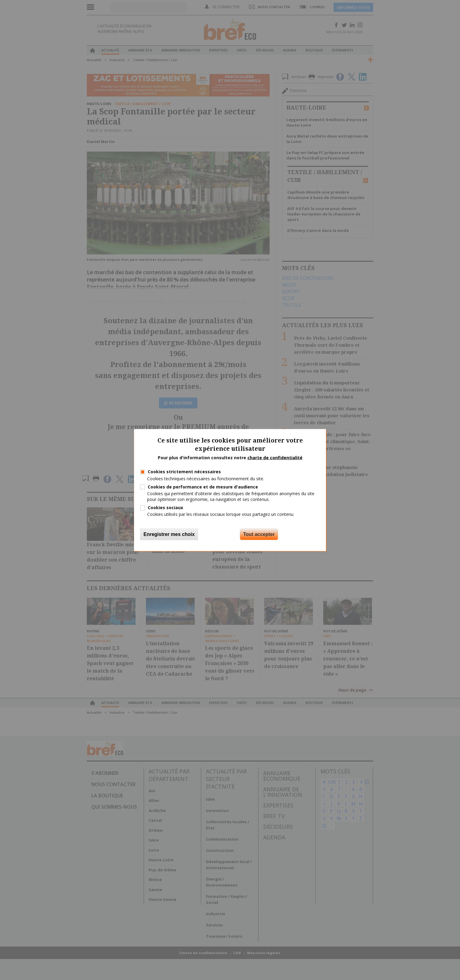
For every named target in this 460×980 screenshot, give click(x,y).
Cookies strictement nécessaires (184, 472)
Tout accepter (259, 534)
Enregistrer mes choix (169, 534)
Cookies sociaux (165, 508)
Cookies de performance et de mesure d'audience (203, 487)
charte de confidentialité (275, 457)
